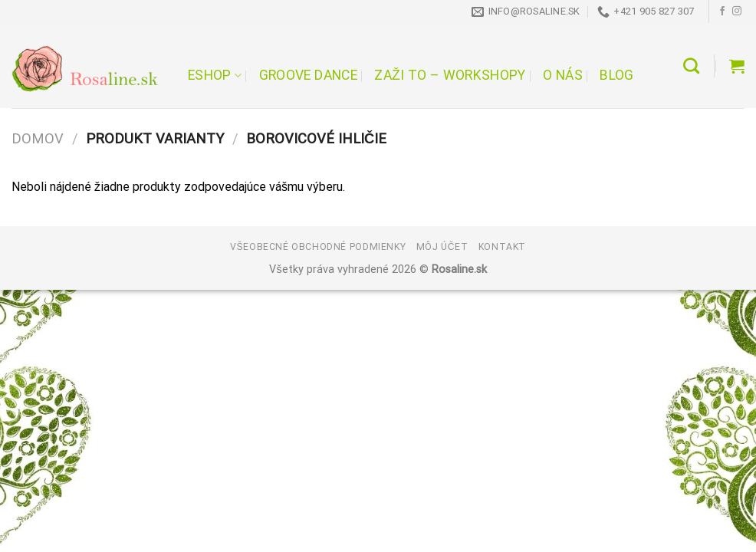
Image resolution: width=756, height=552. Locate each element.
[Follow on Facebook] (722, 11)
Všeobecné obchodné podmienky (318, 247)
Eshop (215, 75)
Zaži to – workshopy (450, 75)
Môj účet (442, 247)
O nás (563, 75)
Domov (38, 138)
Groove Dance (308, 75)
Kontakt (502, 247)
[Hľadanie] (691, 66)
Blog (616, 75)
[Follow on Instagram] (737, 11)
